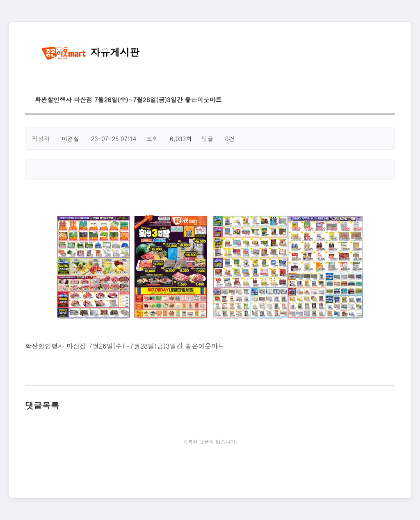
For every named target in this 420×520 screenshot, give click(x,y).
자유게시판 (90, 52)
